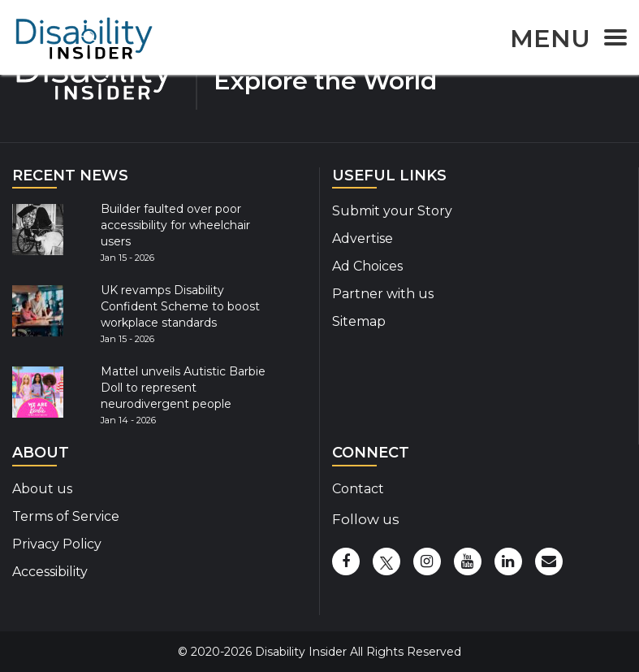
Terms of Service (66, 516)
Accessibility (50, 572)
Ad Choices (367, 266)
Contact (358, 489)
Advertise (363, 238)
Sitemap (359, 321)
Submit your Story (392, 211)
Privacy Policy (57, 544)
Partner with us (383, 294)
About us (42, 489)
